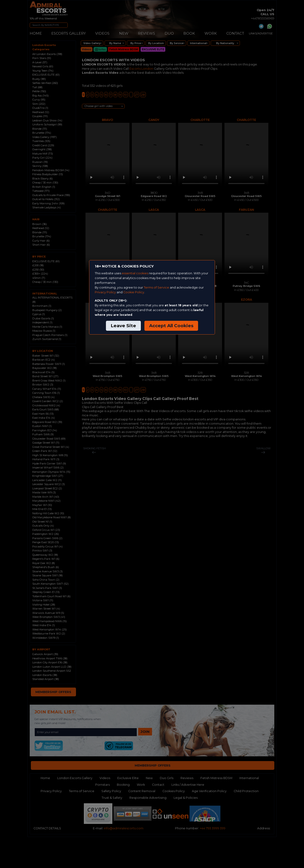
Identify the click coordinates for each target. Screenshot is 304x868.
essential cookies (135, 273)
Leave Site (123, 326)
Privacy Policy (105, 292)
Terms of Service (156, 287)
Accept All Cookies (171, 326)
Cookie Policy (134, 292)
